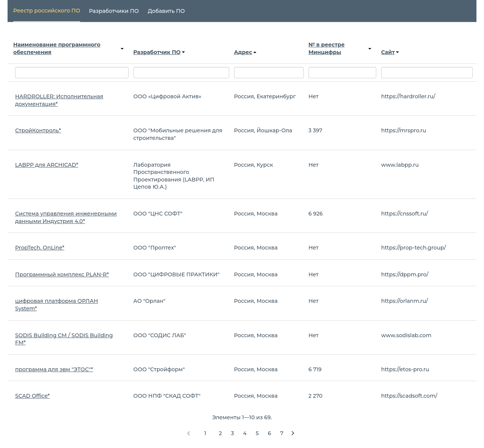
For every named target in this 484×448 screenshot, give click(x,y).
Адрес (245, 52)
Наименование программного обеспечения (68, 48)
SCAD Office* (32, 396)
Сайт (390, 52)
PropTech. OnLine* (40, 248)
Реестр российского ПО (47, 11)
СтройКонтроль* (38, 130)
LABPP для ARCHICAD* (47, 165)
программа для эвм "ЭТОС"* (54, 369)
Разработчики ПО (114, 11)
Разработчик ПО (159, 52)
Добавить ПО (166, 11)
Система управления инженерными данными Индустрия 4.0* (66, 217)
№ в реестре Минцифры (340, 48)
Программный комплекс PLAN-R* (62, 274)
